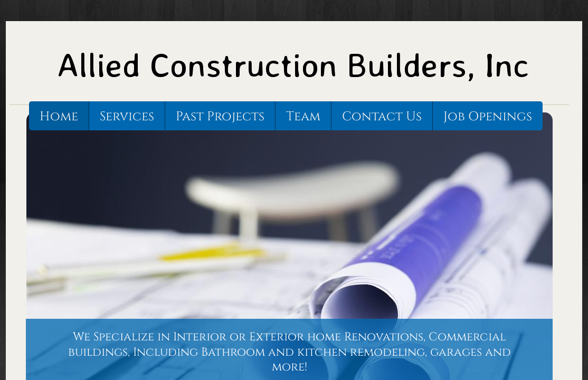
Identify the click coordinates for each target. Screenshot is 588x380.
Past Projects (220, 117)
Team (303, 117)
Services (127, 117)
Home (59, 117)
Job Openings (488, 117)
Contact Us (382, 117)
